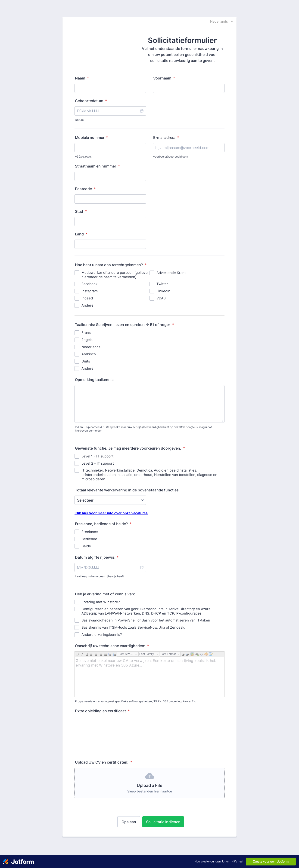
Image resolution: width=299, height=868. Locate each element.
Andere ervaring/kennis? (102, 635)
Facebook (89, 284)
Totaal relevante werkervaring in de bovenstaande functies (127, 490)
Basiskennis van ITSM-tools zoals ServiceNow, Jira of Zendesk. (133, 627)
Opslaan (129, 822)
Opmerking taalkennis (94, 380)
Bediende (89, 539)
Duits (86, 361)
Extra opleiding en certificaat (102, 711)
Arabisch (89, 354)
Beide (86, 546)
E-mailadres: (166, 137)
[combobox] (219, 21)
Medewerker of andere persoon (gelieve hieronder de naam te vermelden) (115, 275)
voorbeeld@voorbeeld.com (171, 157)
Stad (81, 211)
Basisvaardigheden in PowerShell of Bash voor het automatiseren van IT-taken (146, 620)
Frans (86, 333)
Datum (79, 120)
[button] (142, 111)
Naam (82, 78)
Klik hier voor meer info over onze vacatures (111, 513)
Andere (87, 305)
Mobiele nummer (92, 137)
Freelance (90, 532)
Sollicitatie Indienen (163, 822)
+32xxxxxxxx (83, 157)
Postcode (85, 189)
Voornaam (164, 78)
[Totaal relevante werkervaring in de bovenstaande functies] (110, 500)
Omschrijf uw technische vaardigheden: (112, 646)
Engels (87, 340)
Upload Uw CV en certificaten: (104, 762)
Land (81, 234)
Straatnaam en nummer (97, 166)
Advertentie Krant (171, 273)
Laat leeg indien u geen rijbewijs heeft (99, 576)
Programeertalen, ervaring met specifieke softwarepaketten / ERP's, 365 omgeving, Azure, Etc (135, 701)
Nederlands (91, 347)
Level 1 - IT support (97, 456)
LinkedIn (163, 291)
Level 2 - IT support (98, 463)
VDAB (161, 298)
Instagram (90, 291)
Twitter (162, 284)
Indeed (87, 298)
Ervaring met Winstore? (101, 602)
